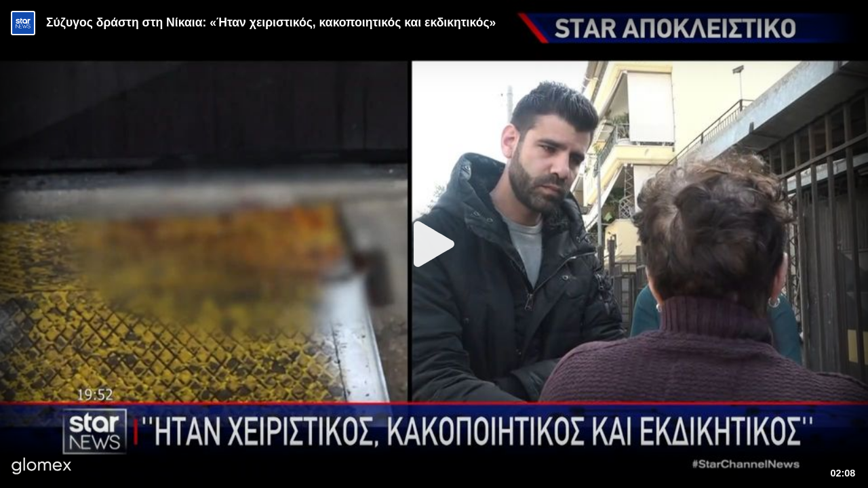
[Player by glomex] (42, 467)
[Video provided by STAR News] (23, 23)
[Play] (434, 244)
